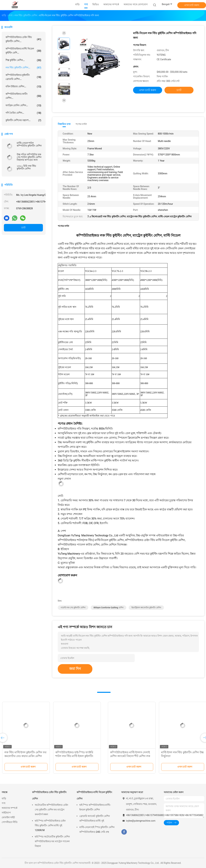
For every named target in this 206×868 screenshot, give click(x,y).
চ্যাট (23, 228)
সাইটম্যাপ (6, 813)
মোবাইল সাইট (8, 817)
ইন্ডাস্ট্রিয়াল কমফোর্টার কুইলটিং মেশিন (146, 608)
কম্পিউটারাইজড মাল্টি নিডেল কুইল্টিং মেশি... (23, 51)
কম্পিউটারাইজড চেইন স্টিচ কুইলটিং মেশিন (49, 795)
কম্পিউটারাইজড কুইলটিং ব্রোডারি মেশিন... (23, 77)
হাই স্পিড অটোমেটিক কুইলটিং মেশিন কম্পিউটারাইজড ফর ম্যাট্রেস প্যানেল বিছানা (52, 841)
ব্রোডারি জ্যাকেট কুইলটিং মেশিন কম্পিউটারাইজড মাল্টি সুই (95, 818)
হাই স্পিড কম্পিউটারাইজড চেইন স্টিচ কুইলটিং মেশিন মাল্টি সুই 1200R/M (50, 825)
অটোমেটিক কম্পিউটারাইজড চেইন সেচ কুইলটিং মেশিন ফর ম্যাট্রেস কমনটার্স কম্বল (51, 810)
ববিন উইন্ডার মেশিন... (23, 87)
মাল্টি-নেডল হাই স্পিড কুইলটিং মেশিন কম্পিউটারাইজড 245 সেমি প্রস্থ (97, 830)
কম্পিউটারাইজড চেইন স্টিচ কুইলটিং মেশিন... (23, 39)
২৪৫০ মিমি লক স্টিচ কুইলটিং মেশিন (26, 167)
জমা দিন (75, 669)
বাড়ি (4, 798)
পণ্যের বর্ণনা (81, 124)
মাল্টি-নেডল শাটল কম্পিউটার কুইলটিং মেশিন (29, 144)
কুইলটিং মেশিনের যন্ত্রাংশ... (23, 120)
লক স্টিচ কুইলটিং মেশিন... (23, 68)
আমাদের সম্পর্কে (10, 808)
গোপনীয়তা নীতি (10, 822)
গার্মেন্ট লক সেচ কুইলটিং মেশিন (73, 608)
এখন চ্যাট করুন (192, 5)
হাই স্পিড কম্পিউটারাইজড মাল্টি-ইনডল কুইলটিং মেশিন (95, 807)
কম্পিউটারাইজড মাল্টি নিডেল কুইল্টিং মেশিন (94, 795)
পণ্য (4, 803)
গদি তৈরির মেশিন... (23, 113)
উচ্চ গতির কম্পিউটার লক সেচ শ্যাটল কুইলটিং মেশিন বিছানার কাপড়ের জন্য (29, 157)
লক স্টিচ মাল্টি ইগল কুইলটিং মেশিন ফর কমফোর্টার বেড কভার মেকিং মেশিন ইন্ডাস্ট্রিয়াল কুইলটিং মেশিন (128, 756)
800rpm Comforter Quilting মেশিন (108, 608)
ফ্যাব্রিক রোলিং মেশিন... (23, 105)
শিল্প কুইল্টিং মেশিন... (23, 60)
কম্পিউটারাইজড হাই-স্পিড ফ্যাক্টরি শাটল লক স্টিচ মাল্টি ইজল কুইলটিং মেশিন (177, 756)
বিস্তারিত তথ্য (64, 124)
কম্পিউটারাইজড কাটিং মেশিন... (23, 96)
